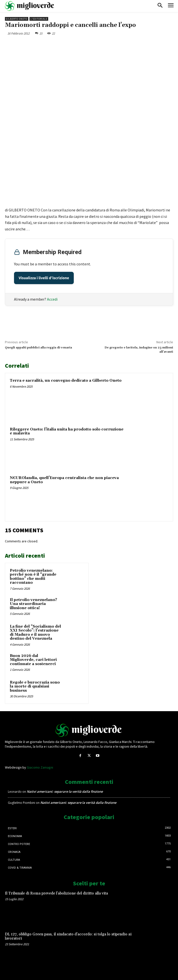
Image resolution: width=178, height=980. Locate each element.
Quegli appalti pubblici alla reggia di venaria (38, 348)
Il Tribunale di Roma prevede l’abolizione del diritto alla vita (56, 893)
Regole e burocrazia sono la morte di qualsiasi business (35, 687)
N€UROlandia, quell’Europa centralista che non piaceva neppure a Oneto (64, 480)
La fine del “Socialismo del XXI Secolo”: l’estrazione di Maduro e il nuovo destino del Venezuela (35, 633)
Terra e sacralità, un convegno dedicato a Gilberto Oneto (66, 381)
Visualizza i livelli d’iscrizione (44, 278)
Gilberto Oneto (17, 19)
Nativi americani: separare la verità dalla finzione (65, 791)
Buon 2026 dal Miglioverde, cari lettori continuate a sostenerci (33, 660)
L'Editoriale (39, 19)
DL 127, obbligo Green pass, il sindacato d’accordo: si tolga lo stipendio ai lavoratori (68, 936)
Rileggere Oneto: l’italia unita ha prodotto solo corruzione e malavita (67, 431)
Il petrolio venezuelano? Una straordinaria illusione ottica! (33, 604)
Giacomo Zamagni (40, 767)
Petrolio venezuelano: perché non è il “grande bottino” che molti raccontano (33, 577)
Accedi (52, 299)
